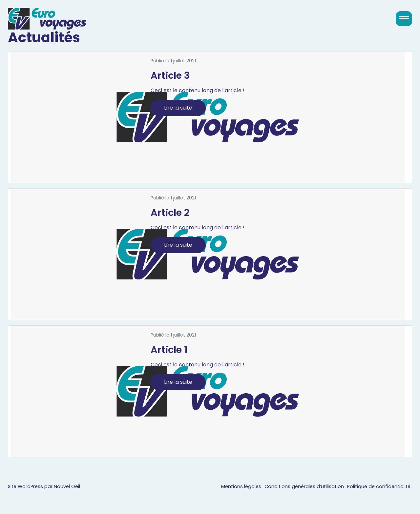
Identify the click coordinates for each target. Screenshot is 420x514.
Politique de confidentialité (379, 486)
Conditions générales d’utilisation (304, 486)
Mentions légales (241, 486)
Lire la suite (178, 108)
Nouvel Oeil (67, 486)
